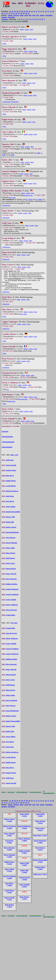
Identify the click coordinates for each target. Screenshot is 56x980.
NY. (8, 389)
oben (31, 29)
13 (39, 11)
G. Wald (39, 199)
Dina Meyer (8, 476)
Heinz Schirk (8, 548)
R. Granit (29, 199)
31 (28, 13)
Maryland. (12, 197)
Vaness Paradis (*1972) (9, 899)
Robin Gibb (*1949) (24, 871)
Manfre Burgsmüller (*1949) (40, 861)
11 (34, 11)
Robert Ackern (9, 527)
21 (5, 13)
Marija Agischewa (10, 491)
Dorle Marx (8, 496)
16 (46, 11)
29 (24, 13)
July (37, 15)
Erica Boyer (8, 501)
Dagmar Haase (9, 470)
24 (12, 13)
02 (13, 11)
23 (9, 13)
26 (16, 13)
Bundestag (6, 218)
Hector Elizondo (9, 543)
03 (15, 11)
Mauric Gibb (8, 517)
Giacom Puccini (9, 610)
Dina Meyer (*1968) (9, 884)
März (22, 15)
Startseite (5, 431)
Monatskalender (7, 437)
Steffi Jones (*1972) (40, 874)
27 (19, 13)
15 (44, 11)
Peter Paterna (9, 538)
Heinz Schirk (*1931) (24, 815)
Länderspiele (7, 102)
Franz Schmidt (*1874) (24, 886)
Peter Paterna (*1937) (40, 849)
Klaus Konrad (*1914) (40, 822)
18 (51, 11)
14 (41, 11)
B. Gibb (12, 155)
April (26, 15)
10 (32, 11)
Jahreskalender (7, 447)
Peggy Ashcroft (9, 574)
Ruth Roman (8, 558)
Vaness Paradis (9, 465)
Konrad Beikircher (10, 532)
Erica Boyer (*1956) (9, 842)
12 (36, 11)
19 (53, 11)
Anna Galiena (9, 507)
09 (29, 11)
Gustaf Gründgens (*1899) (9, 877)
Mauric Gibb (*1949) (24, 864)
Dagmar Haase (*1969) (40, 868)
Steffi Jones (8, 460)
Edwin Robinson (10, 605)
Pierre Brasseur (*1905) (9, 849)
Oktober (4, 17)
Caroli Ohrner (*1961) (9, 891)
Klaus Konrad (9, 569)
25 (14, 13)
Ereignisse (5, 19)
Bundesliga (15, 102)
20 (2, 13)
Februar (16, 15)
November (11, 17)
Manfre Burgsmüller (11, 512)
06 (22, 11)
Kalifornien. (11, 401)
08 (27, 11)
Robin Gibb (8, 522)
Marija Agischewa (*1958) (9, 827)
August (42, 15)
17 (48, 11)
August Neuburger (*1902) (40, 842)
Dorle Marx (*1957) (40, 835)
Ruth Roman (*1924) (9, 906)
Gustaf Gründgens (10, 594)
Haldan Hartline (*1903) (24, 852)
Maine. (24, 387)
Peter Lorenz (8, 563)
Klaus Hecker (9, 553)
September (49, 15)
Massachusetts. (23, 399)
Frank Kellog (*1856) (40, 815)
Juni (34, 15)
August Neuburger (10, 589)
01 (10, 11)
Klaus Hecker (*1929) (24, 898)
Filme (4, 43)
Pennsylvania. (28, 195)
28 (21, 13)
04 (17, 11)
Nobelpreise (6, 205)
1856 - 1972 (14, 455)
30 (26, 13)
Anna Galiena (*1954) (9, 870)
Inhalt (22, 29)
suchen (27, 29)
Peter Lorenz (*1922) (40, 829)
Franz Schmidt (9, 600)
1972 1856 (14, 623)
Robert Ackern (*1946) (9, 820)
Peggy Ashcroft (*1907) (9, 834)
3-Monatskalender (8, 442)
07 (25, 11)
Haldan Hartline (9, 584)
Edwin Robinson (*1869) (24, 840)
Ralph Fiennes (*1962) (9, 863)
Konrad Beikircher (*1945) (24, 827)
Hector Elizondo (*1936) (9, 856)
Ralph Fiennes (9, 481)
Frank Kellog (8, 615)
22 (7, 13)
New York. (23, 314)
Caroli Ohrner (9, 486)
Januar (10, 15)
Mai (30, 15)
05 (20, 11)
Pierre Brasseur (9, 579)
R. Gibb (37, 153)
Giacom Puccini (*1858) (24, 878)
